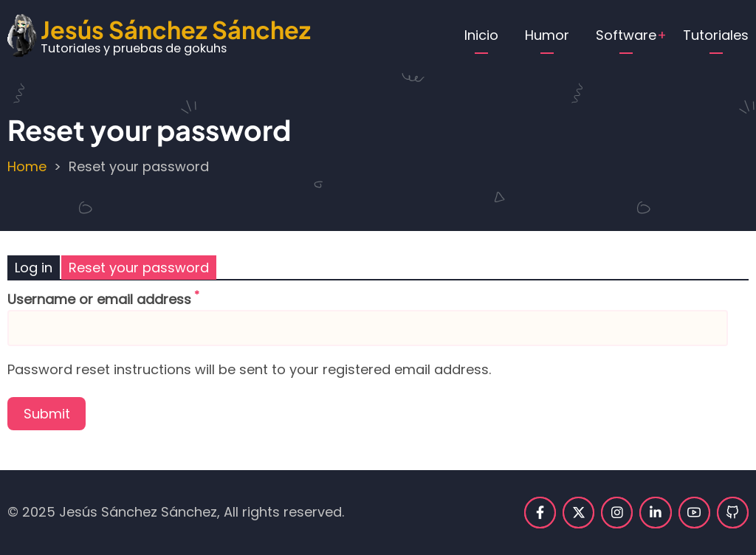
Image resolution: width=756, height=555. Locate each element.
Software (626, 35)
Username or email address (99, 299)
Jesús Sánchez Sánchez (176, 29)
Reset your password (139, 268)
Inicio (481, 35)
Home (27, 166)
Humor (547, 35)
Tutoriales (716, 35)
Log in (34, 268)
